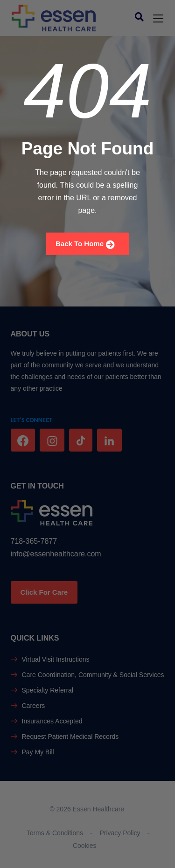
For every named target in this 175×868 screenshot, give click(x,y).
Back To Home (85, 244)
